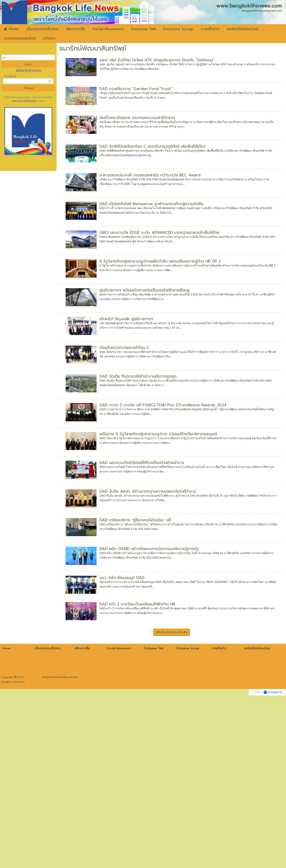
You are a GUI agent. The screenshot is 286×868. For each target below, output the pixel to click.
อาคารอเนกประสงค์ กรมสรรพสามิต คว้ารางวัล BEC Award (150, 175)
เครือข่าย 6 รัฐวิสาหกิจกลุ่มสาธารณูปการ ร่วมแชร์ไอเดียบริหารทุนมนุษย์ (158, 434)
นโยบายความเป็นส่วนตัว (25, 101)
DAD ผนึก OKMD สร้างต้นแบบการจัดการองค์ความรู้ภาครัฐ (149, 549)
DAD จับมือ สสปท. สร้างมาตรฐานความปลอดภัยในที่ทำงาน (148, 491)
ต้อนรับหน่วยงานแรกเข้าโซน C (124, 348)
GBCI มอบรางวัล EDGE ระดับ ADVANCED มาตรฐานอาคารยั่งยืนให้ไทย (159, 232)
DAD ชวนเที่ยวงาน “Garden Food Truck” (136, 89)
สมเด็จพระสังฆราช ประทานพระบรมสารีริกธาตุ (137, 118)
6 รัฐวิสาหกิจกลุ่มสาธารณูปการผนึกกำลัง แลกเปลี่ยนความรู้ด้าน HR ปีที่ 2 (160, 261)
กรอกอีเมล (10, 76)
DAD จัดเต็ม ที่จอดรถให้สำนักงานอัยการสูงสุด (138, 376)
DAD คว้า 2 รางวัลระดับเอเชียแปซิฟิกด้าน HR (137, 630)
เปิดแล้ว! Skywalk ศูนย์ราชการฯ (126, 319)
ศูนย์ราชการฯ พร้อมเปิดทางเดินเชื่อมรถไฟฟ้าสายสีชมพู (145, 290)
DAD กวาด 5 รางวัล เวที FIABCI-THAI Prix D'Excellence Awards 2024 (163, 405)
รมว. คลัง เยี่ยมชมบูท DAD (122, 590)
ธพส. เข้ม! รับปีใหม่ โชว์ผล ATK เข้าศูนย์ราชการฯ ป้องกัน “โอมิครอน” (157, 60)
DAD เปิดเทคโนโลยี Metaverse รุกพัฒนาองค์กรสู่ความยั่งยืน (151, 204)
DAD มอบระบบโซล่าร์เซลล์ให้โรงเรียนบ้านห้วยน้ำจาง (142, 463)
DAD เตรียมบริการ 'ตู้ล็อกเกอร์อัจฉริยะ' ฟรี (135, 520)
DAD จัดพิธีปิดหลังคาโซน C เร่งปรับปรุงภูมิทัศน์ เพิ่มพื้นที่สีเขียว (153, 146)
